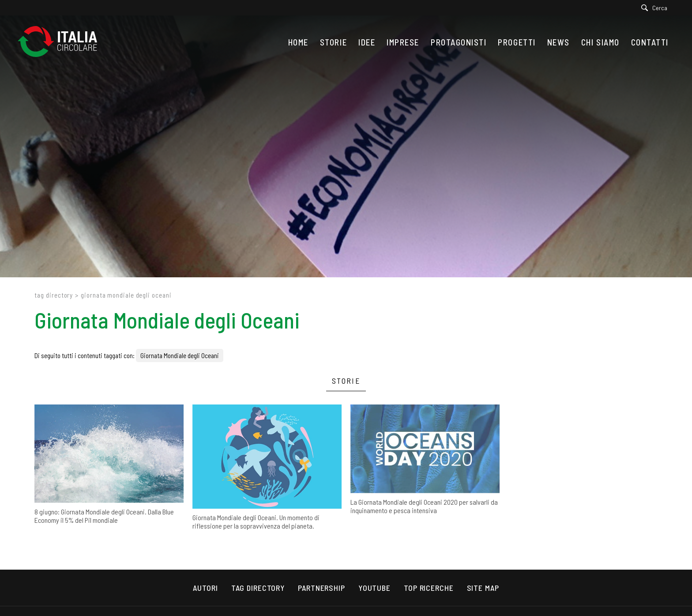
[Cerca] (656, 8)
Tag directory (54, 295)
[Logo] (62, 42)
